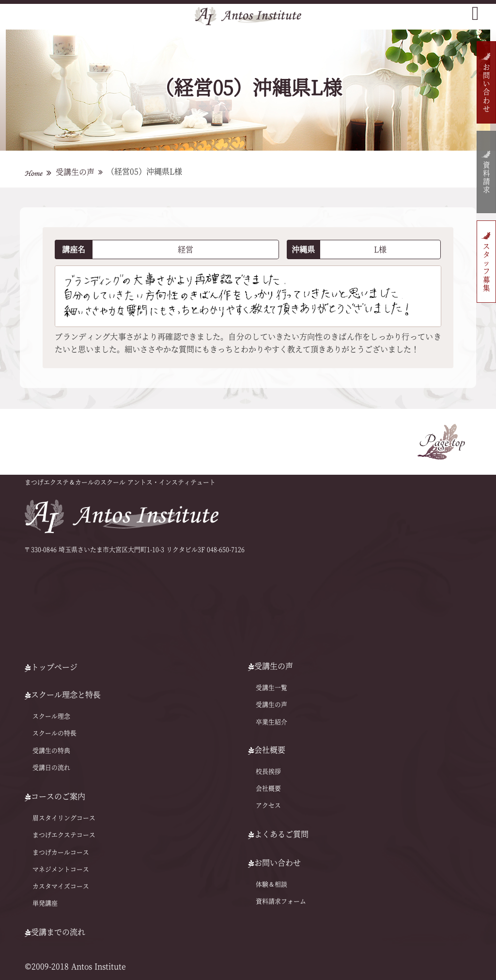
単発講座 (45, 903)
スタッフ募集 (486, 268)
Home (33, 173)
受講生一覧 (271, 688)
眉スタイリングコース (64, 818)
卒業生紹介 (271, 722)
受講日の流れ (51, 768)
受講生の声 (75, 172)
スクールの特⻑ (54, 733)
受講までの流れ (55, 932)
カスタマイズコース (61, 886)
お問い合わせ (486, 88)
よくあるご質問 (278, 834)
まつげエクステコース (64, 835)
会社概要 (268, 788)
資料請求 (486, 178)
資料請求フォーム (281, 901)
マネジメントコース (61, 869)
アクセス (268, 805)
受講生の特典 (51, 751)
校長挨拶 (268, 771)
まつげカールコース (61, 852)
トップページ (51, 667)
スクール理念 (51, 716)
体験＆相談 (271, 884)
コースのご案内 (55, 796)
